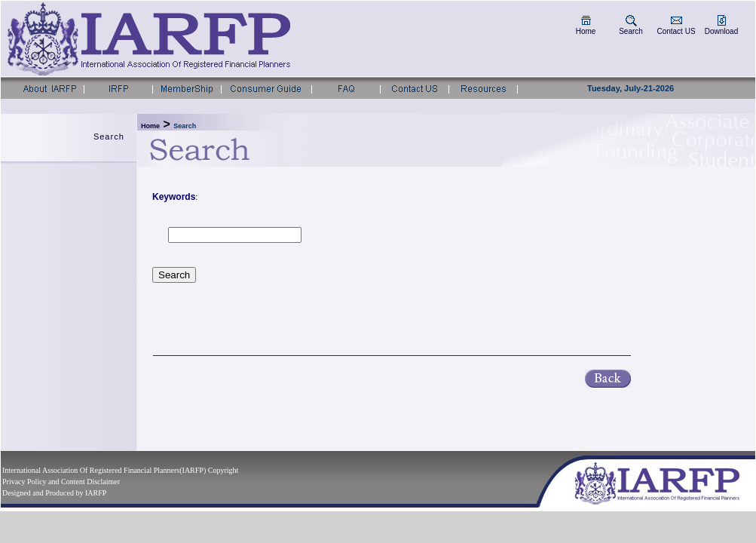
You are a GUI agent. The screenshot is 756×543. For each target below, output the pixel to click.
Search (631, 31)
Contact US (676, 31)
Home (586, 31)
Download (721, 31)
